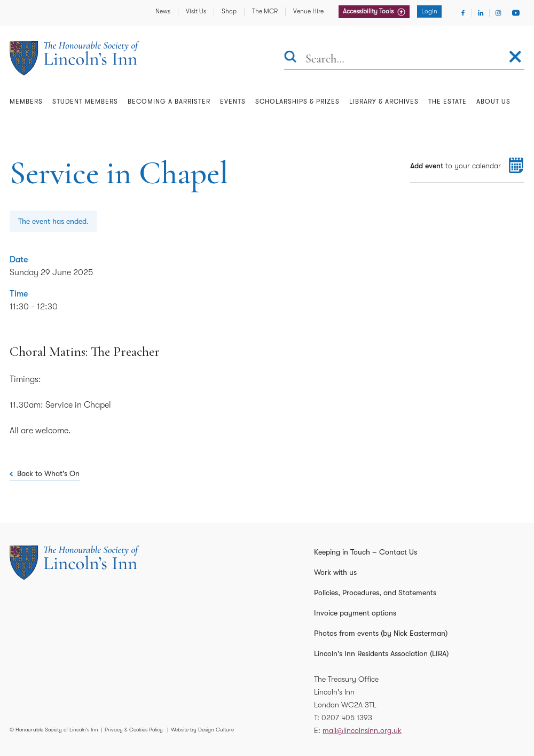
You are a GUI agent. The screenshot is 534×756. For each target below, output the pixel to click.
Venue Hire (308, 11)
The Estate (447, 102)
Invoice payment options (355, 613)
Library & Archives (384, 102)
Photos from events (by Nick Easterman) (381, 633)
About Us (493, 102)
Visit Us (196, 11)
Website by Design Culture (202, 730)
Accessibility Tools (369, 11)
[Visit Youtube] (516, 13)
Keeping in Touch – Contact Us (366, 552)
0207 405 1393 (347, 718)
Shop (229, 11)
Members (26, 102)
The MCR (265, 11)
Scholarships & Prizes (297, 102)
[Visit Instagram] (498, 13)
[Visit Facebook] (463, 13)
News (163, 11)
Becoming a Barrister (169, 102)
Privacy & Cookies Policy (134, 730)
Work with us (335, 572)
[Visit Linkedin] (481, 13)
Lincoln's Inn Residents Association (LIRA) (381, 653)
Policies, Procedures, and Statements (375, 593)
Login (429, 11)
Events (233, 102)
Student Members (85, 102)
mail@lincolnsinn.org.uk (362, 730)
